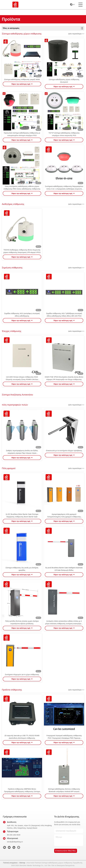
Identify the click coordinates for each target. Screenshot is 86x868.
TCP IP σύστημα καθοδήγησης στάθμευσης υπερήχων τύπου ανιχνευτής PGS (64, 134)
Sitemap (22, 863)
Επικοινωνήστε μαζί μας (66, 851)
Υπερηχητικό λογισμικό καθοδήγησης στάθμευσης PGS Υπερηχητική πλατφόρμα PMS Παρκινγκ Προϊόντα (64, 737)
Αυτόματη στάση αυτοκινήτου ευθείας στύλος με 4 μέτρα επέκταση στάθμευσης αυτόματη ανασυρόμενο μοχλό (64, 623)
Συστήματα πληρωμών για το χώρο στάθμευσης (22, 675)
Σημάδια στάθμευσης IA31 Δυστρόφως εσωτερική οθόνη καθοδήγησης (22, 315)
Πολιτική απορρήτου (10, 863)
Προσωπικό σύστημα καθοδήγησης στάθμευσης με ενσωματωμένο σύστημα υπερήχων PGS (22, 134)
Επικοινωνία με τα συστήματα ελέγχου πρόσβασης (64, 451)
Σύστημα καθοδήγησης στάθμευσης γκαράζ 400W (22, 79)
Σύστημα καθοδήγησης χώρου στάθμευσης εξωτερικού (64, 81)
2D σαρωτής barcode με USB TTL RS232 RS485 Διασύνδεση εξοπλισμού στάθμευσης (22, 737)
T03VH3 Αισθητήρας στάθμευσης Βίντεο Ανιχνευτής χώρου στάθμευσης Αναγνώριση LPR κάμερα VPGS (22, 251)
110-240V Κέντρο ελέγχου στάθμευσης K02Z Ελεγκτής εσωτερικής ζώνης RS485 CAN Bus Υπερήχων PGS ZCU (22, 378)
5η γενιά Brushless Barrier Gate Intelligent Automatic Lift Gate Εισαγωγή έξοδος (64, 569)
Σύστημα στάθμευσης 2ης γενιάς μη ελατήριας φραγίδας (22, 569)
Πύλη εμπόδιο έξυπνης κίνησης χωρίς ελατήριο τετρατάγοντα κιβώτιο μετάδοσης (22, 622)
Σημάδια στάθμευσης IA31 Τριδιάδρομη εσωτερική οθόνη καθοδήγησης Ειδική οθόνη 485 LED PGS (64, 315)
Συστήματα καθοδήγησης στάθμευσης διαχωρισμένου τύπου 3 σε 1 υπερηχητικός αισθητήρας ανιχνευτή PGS (64, 188)
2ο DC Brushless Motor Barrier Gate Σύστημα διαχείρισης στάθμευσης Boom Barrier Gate (22, 515)
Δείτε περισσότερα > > (76, 34)
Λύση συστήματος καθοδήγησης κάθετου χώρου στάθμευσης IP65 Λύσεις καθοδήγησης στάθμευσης (22, 188)
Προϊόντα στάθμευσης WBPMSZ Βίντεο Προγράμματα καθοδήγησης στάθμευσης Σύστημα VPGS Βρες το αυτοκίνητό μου (22, 790)
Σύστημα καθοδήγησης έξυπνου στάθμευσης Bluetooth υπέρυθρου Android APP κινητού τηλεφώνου (64, 790)
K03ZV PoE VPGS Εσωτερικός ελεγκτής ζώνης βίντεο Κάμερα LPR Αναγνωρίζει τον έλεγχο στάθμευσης (64, 378)
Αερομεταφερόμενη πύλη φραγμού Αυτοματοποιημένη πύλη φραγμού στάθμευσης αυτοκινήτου (64, 516)
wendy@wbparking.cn (15, 842)
